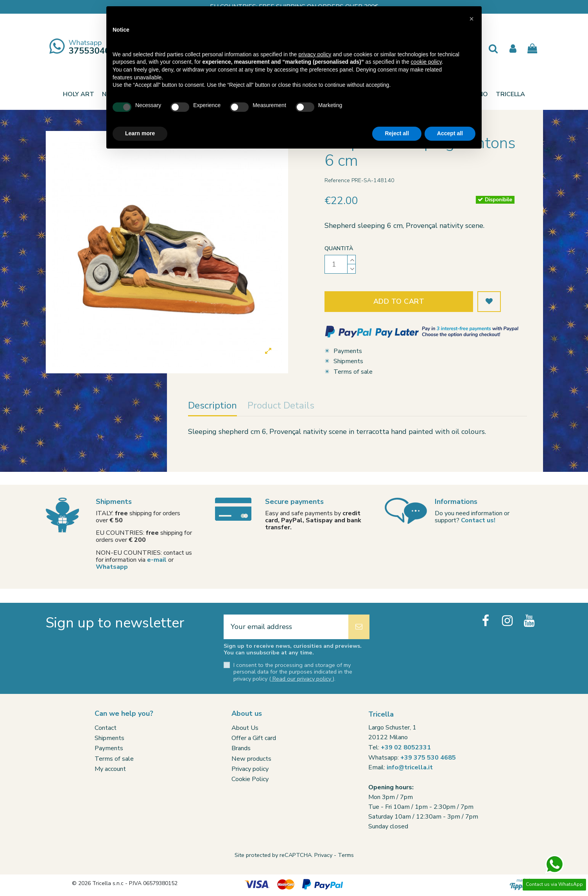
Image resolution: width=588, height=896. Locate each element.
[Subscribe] (359, 627)
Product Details (281, 406)
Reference (337, 180)
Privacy (323, 855)
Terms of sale (353, 372)
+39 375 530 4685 (428, 758)
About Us (245, 728)
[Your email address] (286, 627)
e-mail (157, 560)
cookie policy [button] (426, 62)
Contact (106, 728)
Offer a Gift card (254, 738)
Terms (346, 855)
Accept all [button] (450, 133)
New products (251, 759)
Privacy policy (250, 769)
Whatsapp (112, 567)
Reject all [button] (397, 133)
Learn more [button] (140, 133)
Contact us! (478, 520)
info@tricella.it (410, 767)
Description (212, 406)
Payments (348, 351)
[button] (510, 94)
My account (110, 769)
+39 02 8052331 (406, 747)
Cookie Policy (250, 779)
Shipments (348, 361)
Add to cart (399, 301)
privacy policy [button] (315, 54)
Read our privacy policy (302, 679)
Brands (241, 748)
